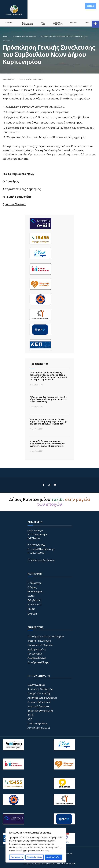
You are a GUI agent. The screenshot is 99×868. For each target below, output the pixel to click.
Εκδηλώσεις (34, 599)
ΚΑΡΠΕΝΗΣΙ (10, 22)
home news (17, 36)
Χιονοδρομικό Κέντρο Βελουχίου (46, 636)
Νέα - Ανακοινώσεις (29, 36)
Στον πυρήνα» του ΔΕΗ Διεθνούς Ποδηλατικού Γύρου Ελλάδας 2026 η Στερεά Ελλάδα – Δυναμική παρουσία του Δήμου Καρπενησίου (48, 375)
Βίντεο (31, 595)
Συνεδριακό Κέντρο (38, 661)
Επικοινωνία (34, 604)
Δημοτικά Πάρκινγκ (38, 706)
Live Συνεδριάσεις (37, 723)
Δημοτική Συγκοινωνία (40, 710)
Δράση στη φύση (37, 649)
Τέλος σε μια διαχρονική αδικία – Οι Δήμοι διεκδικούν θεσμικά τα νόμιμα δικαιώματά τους (48, 399)
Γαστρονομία (35, 653)
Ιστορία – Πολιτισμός (39, 640)
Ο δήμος (32, 586)
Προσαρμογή (17, 857)
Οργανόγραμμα (36, 684)
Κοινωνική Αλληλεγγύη (40, 688)
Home (5, 36)
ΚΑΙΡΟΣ (88, 22)
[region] (36, 845)
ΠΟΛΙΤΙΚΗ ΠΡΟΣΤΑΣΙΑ (57, 23)
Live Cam (33, 613)
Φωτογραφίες (35, 591)
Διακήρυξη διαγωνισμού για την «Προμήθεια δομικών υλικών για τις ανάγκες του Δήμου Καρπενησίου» (47, 443)
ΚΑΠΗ (31, 714)
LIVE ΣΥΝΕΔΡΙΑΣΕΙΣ (28, 23)
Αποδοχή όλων (54, 857)
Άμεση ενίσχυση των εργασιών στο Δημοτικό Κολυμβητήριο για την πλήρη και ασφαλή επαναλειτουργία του (49, 421)
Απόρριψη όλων (35, 857)
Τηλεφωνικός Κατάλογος (41, 559)
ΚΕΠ (30, 718)
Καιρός (31, 608)
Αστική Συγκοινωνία (39, 727)
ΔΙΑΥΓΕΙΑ (73, 22)
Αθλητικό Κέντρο (37, 657)
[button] (95, 24)
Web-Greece (70, 863)
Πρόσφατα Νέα (39, 363)
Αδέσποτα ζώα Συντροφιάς (42, 697)
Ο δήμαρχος (34, 582)
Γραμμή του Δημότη (39, 693)
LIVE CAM (43, 23)
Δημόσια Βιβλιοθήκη (39, 701)
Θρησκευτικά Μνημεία (40, 644)
